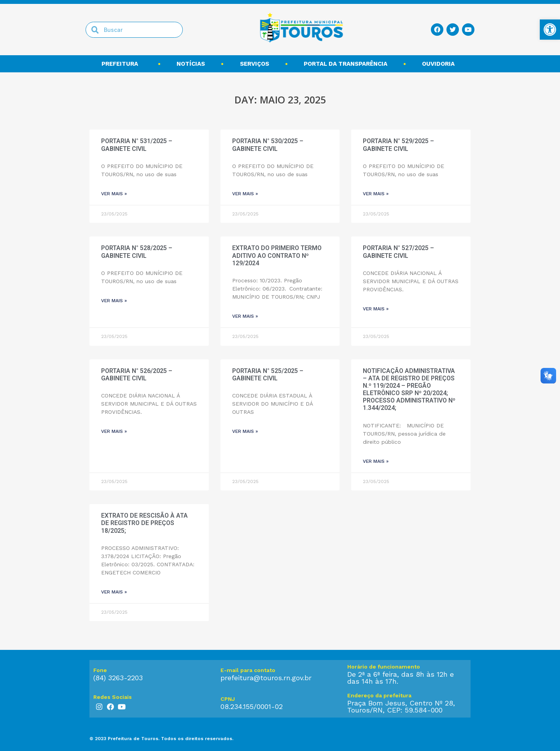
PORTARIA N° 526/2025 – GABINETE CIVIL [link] (137, 375)
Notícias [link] (191, 64)
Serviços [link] (255, 64)
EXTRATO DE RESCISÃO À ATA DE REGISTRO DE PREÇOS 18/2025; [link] (144, 523)
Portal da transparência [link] (346, 64)
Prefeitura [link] (122, 64)
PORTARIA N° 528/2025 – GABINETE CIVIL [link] (137, 252)
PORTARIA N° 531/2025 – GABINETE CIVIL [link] (137, 145)
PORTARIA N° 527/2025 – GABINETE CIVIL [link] (398, 252)
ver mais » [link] (114, 194)
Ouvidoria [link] (440, 64)
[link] (550, 30)
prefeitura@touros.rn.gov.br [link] (266, 678)
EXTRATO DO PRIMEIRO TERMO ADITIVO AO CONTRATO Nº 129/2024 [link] (277, 255)
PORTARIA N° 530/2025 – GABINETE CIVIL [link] (268, 145)
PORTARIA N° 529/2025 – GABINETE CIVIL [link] (398, 145)
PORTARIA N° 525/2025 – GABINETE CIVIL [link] (268, 375)
